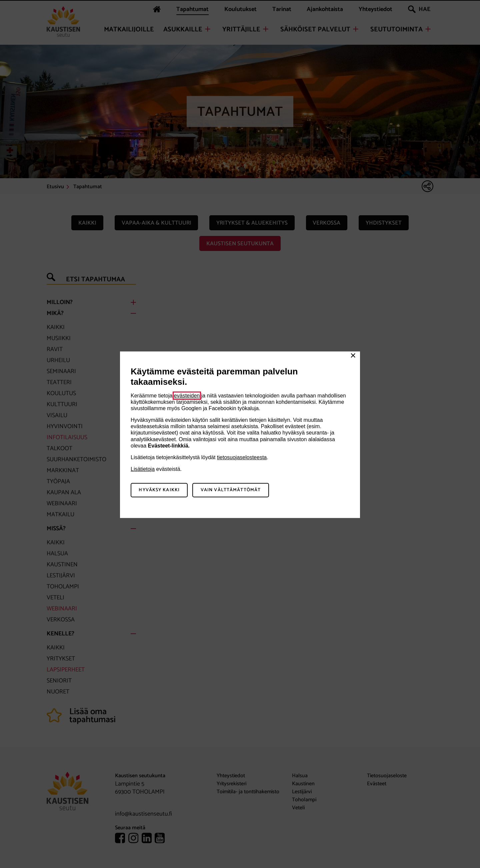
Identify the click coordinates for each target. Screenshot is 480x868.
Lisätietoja (143, 469)
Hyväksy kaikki (159, 490)
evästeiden (187, 396)
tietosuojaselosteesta (242, 457)
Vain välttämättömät (231, 490)
